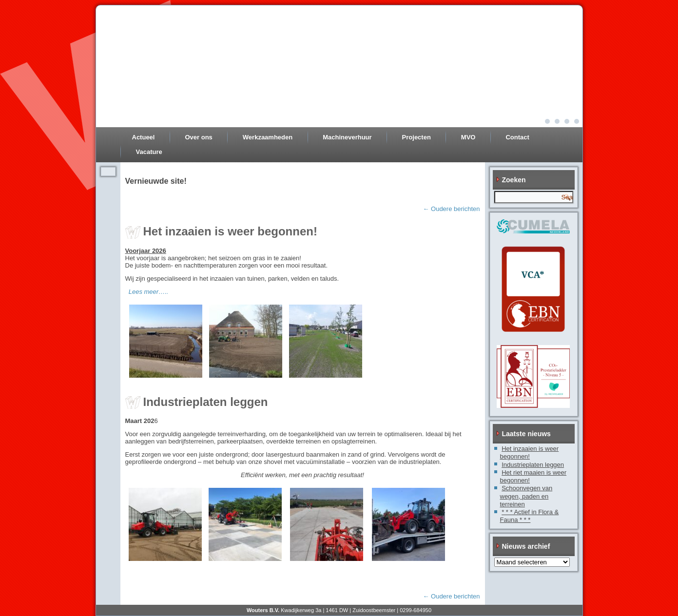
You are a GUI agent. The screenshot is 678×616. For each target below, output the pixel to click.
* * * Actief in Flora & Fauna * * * (530, 516)
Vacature (149, 152)
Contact (517, 137)
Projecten (416, 137)
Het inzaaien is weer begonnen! (230, 231)
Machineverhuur (347, 137)
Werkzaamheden (268, 137)
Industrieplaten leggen (206, 402)
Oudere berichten (451, 209)
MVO (468, 137)
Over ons (198, 137)
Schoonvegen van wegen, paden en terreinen (526, 496)
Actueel (144, 137)
